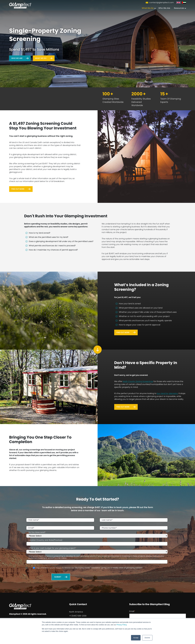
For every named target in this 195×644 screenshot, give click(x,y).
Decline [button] (147, 638)
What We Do (148, 8)
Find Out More (18, 189)
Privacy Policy (122, 625)
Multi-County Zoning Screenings (138, 381)
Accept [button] (136, 638)
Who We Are (164, 8)
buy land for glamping (167, 393)
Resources (179, 8)
